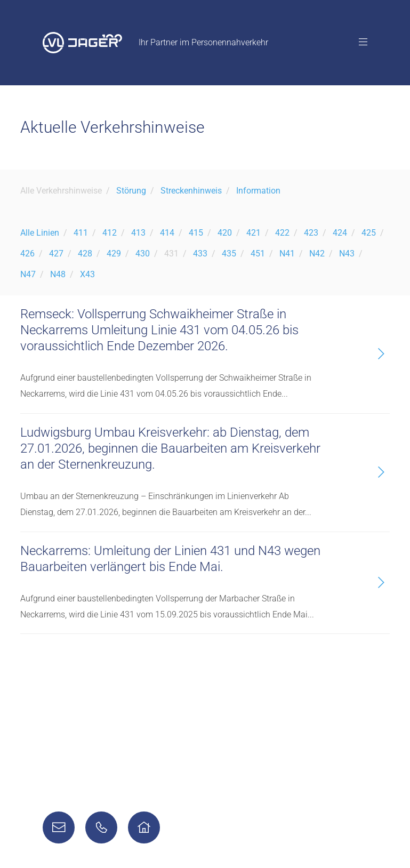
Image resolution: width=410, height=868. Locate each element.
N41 (287, 254)
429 (114, 254)
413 (138, 233)
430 (143, 254)
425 (369, 233)
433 (200, 254)
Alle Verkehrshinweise (61, 191)
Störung (131, 191)
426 (27, 254)
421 (254, 233)
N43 (347, 254)
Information (258, 191)
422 (282, 233)
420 (225, 233)
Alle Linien (40, 233)
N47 (28, 274)
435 (229, 254)
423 (311, 233)
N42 (317, 254)
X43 (87, 274)
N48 (58, 274)
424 (340, 233)
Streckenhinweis (191, 191)
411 (81, 233)
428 (85, 254)
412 (110, 233)
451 (258, 254)
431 (171, 254)
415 (196, 233)
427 (56, 254)
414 (167, 233)
